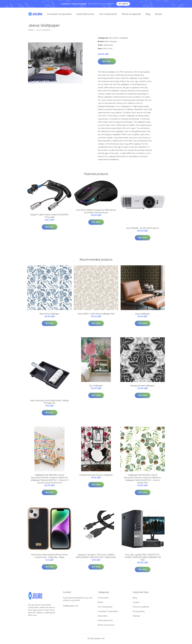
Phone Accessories (131, 15)
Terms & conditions (141, 608)
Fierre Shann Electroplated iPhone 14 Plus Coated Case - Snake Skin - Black (49, 557)
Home (31, 31)
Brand (158, 15)
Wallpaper (124, 39)
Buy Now (107, 63)
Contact (136, 604)
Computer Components (59, 15)
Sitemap (136, 617)
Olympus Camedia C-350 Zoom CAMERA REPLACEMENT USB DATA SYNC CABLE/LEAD (96, 557)
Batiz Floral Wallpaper (49, 315)
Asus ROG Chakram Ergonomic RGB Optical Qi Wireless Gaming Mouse (96, 212)
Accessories (103, 599)
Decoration (114, 39)
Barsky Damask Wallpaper (143, 387)
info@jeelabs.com (71, 607)
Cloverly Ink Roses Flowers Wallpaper (96, 476)
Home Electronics (85, 15)
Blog (148, 15)
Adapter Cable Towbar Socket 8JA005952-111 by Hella (50, 217)
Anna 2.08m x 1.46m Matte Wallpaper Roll (96, 315)
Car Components (108, 15)
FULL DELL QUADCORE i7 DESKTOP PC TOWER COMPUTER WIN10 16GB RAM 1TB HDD (143, 558)
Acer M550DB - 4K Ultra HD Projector (143, 229)
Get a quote (123, 4)
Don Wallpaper (96, 387)
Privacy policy (139, 613)
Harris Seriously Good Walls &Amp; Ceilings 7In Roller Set (49, 403)
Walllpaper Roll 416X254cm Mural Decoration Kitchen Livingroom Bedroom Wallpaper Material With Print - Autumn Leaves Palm (143, 480)
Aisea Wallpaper (143, 315)
